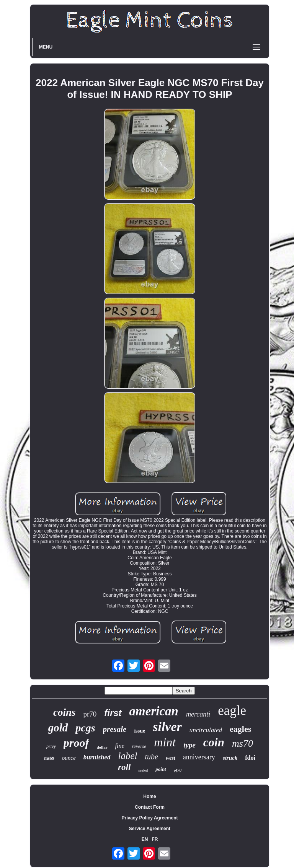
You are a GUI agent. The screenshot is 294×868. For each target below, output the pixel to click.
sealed (143, 770)
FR (155, 839)
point (161, 769)
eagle (232, 711)
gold (58, 728)
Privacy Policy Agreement (150, 818)
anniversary (199, 757)
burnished (97, 757)
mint (165, 742)
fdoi (250, 758)
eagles (240, 729)
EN (145, 839)
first (113, 713)
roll (124, 767)
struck (230, 758)
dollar (102, 747)
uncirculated (206, 730)
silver (167, 727)
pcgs (85, 728)
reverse (139, 746)
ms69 (49, 758)
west (171, 758)
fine (120, 746)
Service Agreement (150, 829)
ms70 (243, 743)
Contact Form (150, 807)
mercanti (198, 714)
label (128, 756)
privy (51, 746)
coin (214, 742)
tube (152, 757)
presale (115, 729)
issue (140, 731)
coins (65, 712)
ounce (69, 758)
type (189, 745)
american (154, 711)
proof (76, 743)
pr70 (90, 714)
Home (149, 796)
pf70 (178, 770)
